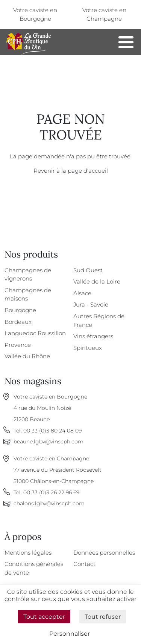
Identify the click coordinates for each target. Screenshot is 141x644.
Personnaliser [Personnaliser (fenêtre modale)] (70, 634)
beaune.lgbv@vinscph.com (49, 442)
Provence (18, 345)
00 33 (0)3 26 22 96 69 (51, 492)
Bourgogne (20, 310)
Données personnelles (104, 553)
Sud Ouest (88, 270)
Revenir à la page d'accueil (71, 171)
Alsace (82, 293)
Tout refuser (103, 617)
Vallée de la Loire (97, 281)
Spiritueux (88, 348)
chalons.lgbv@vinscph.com (49, 503)
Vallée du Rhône (27, 356)
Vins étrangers (93, 336)
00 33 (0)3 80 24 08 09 (52, 431)
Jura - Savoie (91, 304)
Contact (84, 564)
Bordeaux (18, 322)
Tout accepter (44, 617)
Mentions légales (28, 553)
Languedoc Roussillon (35, 333)
